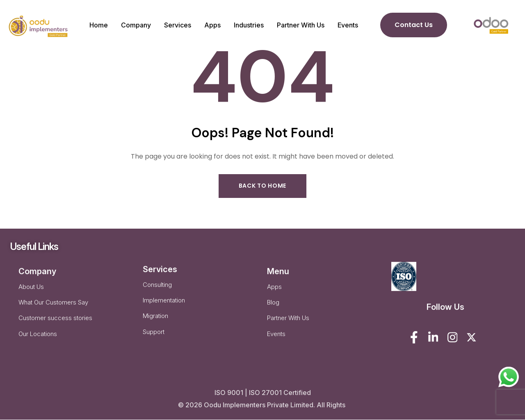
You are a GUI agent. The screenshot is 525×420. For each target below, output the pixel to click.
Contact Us (414, 25)
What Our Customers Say (53, 310)
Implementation (164, 308)
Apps (274, 293)
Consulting (157, 291)
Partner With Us (288, 326)
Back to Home (262, 186)
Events (276, 342)
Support (154, 340)
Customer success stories (55, 326)
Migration (155, 324)
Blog (273, 310)
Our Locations (38, 342)
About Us (31, 293)
